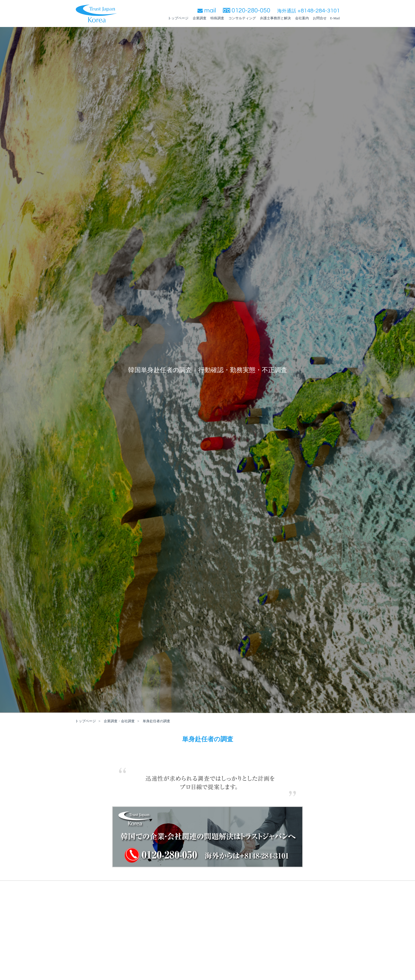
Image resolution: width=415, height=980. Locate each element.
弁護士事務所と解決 (275, 18)
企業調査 (200, 18)
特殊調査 (217, 18)
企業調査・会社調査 (119, 721)
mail (207, 10)
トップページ (178, 18)
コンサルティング (242, 18)
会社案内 (302, 18)
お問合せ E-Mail (326, 18)
